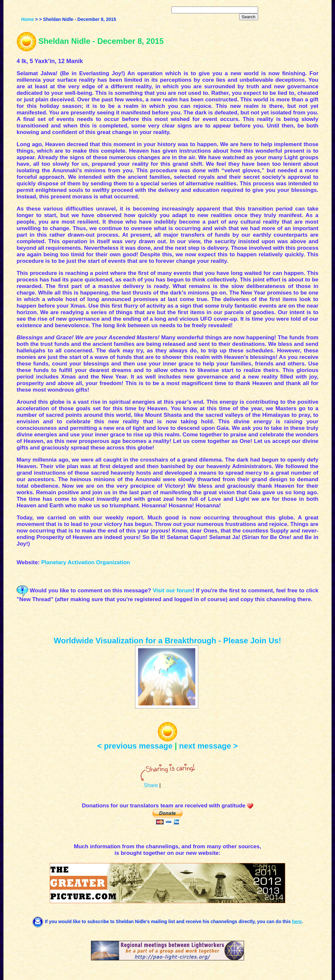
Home (28, 19)
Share (151, 785)
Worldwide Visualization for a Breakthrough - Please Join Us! (167, 641)
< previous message (135, 746)
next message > (208, 746)
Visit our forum (173, 591)
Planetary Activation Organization (86, 562)
